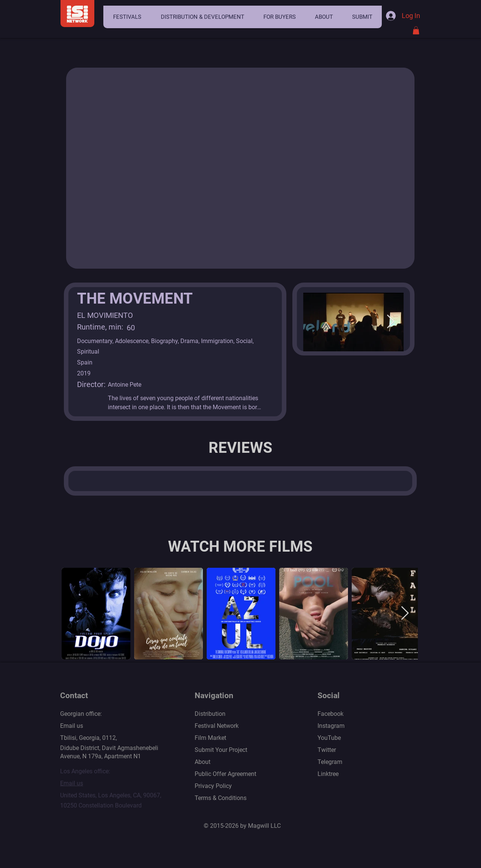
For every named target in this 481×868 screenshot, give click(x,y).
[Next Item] (391, 322)
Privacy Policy (213, 786)
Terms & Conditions (221, 798)
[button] (127, 17)
